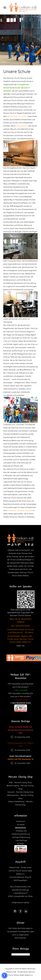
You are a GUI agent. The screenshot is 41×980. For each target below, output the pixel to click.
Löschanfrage (21, 840)
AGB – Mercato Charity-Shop (20, 782)
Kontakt (21, 844)
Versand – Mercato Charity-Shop (20, 792)
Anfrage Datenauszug (21, 837)
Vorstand (21, 824)
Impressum (21, 821)
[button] (4, 975)
